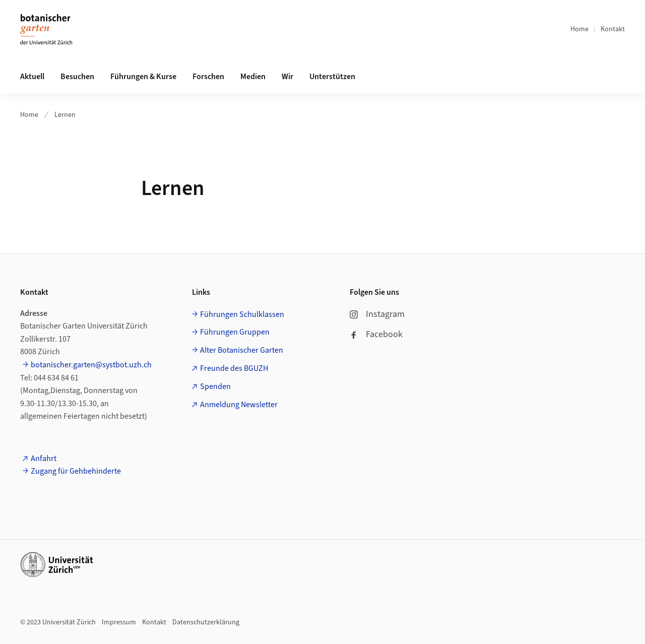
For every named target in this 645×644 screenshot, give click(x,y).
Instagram (377, 314)
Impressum (119, 622)
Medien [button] (253, 77)
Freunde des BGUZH (234, 368)
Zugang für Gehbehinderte (76, 471)
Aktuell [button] (32, 77)
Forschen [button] (208, 77)
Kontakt (613, 29)
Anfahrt (44, 459)
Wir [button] (287, 77)
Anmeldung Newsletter (239, 405)
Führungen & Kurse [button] (143, 77)
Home (579, 29)
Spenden (215, 387)
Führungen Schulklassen (242, 314)
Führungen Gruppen (235, 332)
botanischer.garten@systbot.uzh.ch (91, 365)
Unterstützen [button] (332, 77)
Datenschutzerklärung (206, 622)
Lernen (65, 115)
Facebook (376, 334)
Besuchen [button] (77, 77)
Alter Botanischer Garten (242, 350)
